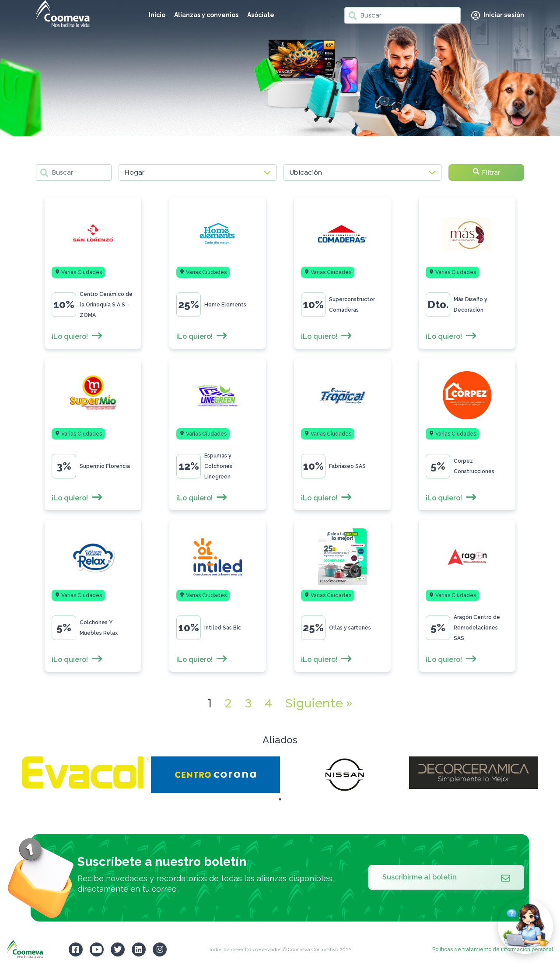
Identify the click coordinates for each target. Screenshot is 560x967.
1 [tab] (280, 799)
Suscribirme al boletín (446, 877)
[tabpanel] (86, 772)
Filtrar (486, 172)
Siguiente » (319, 703)
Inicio (157, 15)
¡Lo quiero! (77, 336)
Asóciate (261, 15)
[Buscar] (402, 15)
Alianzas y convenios (206, 15)
